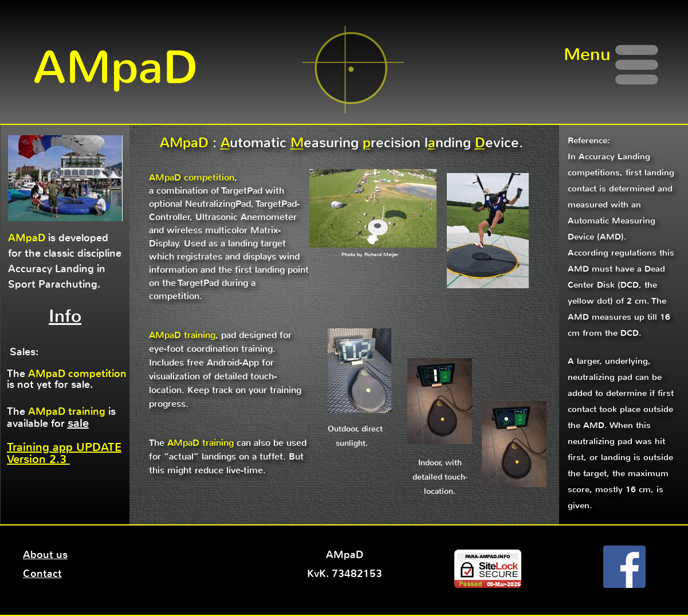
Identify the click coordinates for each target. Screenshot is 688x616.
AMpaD (115, 68)
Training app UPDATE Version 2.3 (64, 453)
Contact (42, 574)
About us (45, 555)
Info (65, 316)
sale (78, 423)
